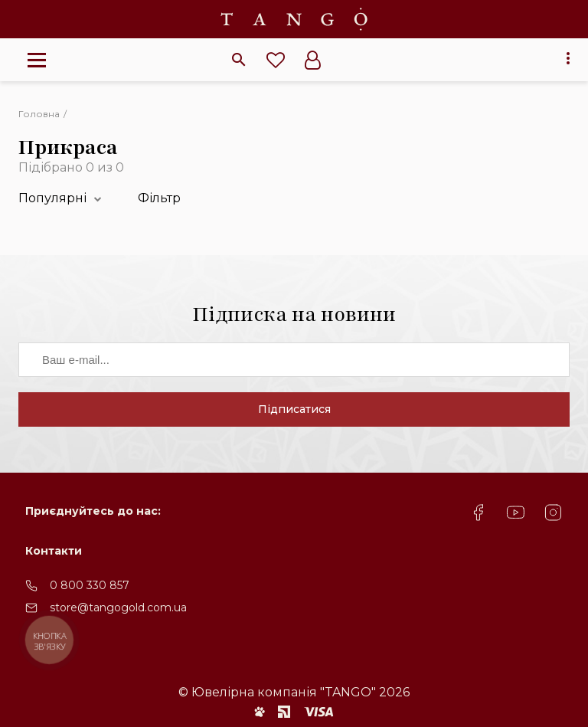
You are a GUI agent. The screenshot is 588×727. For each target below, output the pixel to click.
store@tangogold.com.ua (118, 607)
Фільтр (159, 198)
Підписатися (294, 409)
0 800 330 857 (90, 585)
